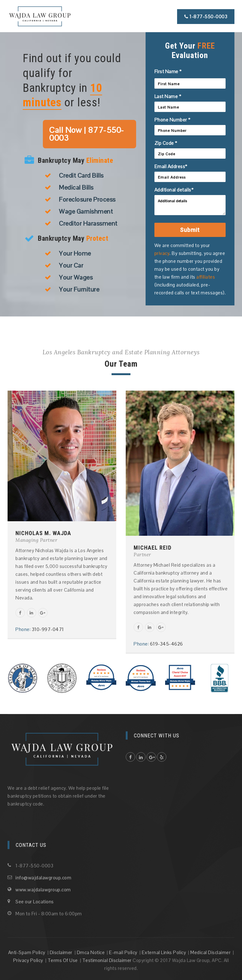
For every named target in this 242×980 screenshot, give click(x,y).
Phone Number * (173, 120)
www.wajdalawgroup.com (43, 890)
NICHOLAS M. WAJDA (43, 533)
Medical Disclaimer (210, 952)
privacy (162, 253)
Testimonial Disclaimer (107, 960)
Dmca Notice (91, 952)
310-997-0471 (48, 629)
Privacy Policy (28, 960)
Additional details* (174, 190)
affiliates (206, 277)
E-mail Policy (123, 952)
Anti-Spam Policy (27, 952)
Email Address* (171, 166)
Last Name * (168, 96)
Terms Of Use (63, 960)
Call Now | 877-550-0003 (87, 134)
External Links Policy (164, 952)
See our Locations (35, 902)
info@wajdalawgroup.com (43, 878)
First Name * (168, 71)
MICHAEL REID (153, 548)
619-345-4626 (167, 644)
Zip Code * (166, 143)
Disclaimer (61, 952)
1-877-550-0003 (206, 17)
